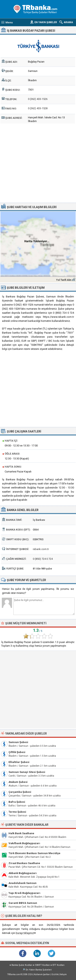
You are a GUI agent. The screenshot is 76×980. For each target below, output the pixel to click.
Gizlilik (55, 974)
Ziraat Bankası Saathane (24, 863)
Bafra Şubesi (17, 802)
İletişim (63, 974)
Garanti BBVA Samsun (23, 903)
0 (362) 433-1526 (38, 99)
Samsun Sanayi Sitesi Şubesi (27, 772)
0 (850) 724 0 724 (43, 559)
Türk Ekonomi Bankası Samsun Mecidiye (34, 853)
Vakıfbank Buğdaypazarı (24, 843)
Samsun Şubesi (18, 742)
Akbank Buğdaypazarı (23, 873)
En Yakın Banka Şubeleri (39, 970)
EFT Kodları (58, 965)
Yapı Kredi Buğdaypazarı (24, 893)
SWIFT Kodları (42, 965)
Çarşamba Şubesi (20, 792)
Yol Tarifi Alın (64, 280)
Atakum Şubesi (18, 782)
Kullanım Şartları (42, 974)
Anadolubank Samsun (22, 883)
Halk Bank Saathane (21, 833)
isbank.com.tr (41, 549)
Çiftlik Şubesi (17, 752)
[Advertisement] (38, 163)
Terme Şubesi (17, 812)
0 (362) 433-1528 (38, 108)
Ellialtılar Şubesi (19, 762)
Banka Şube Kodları (22, 965)
